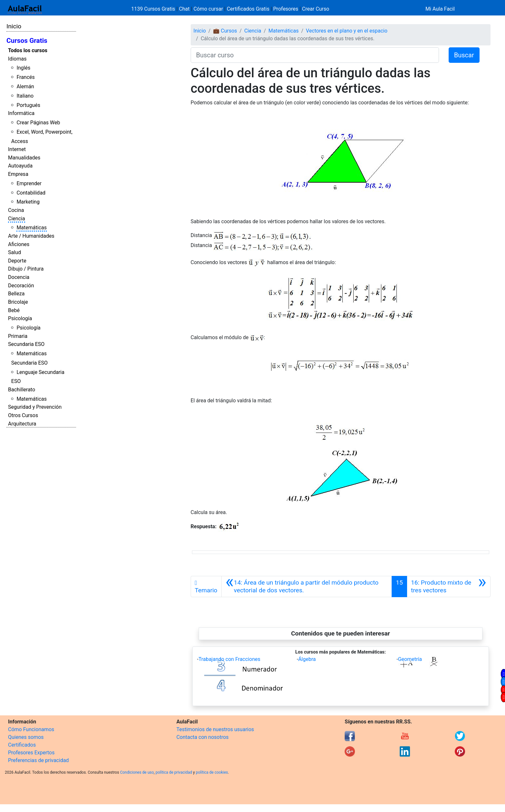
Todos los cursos (28, 50)
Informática (21, 113)
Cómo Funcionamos (31, 729)
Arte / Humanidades (31, 236)
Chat (184, 9)
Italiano (25, 96)
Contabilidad (31, 193)
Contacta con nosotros (203, 737)
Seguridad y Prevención (35, 407)
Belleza (16, 294)
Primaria (18, 336)
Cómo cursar (208, 9)
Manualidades (24, 158)
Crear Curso (316, 9)
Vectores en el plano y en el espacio (347, 31)
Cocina (16, 210)
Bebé (14, 310)
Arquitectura (22, 424)
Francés (25, 77)
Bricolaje (18, 302)
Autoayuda (20, 166)
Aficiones (19, 244)
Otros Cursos (23, 415)
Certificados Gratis (248, 9)
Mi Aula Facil (440, 9)
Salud (14, 252)
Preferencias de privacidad (38, 760)
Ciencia (17, 219)
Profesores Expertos (31, 753)
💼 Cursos (225, 31)
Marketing (28, 202)
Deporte (17, 261)
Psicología (20, 318)
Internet (17, 149)
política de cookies (212, 772)
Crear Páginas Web (38, 123)
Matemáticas (32, 228)
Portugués (28, 105)
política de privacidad (174, 772)
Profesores (286, 9)
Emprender (29, 183)
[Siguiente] (449, 587)
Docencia (19, 277)
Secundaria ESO (26, 344)
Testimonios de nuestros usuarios (215, 729)
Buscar (464, 55)
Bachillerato (22, 390)
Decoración (21, 286)
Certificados (22, 745)
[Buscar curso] (315, 55)
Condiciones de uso (137, 772)
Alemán (25, 86)
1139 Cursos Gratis (154, 9)
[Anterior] (307, 587)
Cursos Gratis (27, 41)
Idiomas (17, 59)
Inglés (23, 68)
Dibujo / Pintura (26, 269)
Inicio (14, 26)
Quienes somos (26, 737)
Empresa (18, 174)
